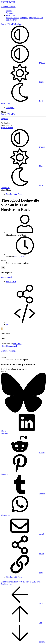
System (23, 63)
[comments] (12, 346)
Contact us (5, 188)
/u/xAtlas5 (17, 344)
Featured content (13, 18)
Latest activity (12, 20)
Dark (22, 101)
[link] (4, 346)
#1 (7, 324)
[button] (20, 43)
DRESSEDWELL (8, 2)
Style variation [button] (7, 128)
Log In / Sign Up (8, 114)
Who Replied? (7, 277)
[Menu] (2, 5)
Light (22, 82)
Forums (9, 11)
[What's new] (6, 103)
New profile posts (36, 18)
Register (4, 119)
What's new (11, 15)
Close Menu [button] (6, 190)
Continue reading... (9, 351)
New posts (10, 13)
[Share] (25, 303)
